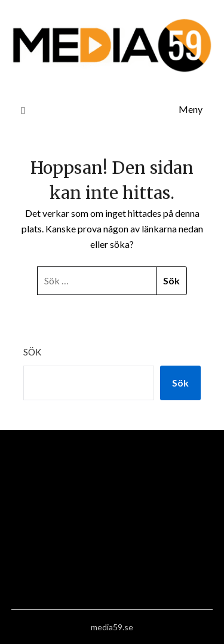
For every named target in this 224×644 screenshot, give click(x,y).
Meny (191, 109)
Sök (32, 352)
